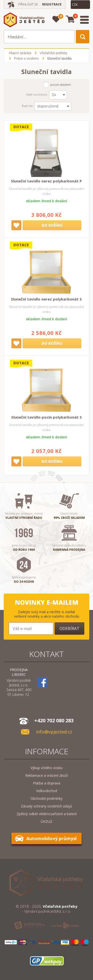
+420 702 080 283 (54, 720)
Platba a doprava (47, 783)
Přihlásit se (28, 4)
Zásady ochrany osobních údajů (46, 806)
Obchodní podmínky (46, 798)
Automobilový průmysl (51, 838)
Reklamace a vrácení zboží (46, 775)
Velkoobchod (47, 791)
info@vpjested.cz (54, 732)
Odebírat (69, 628)
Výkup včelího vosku (46, 768)
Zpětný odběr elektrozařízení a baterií (47, 814)
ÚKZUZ (46, 821)
